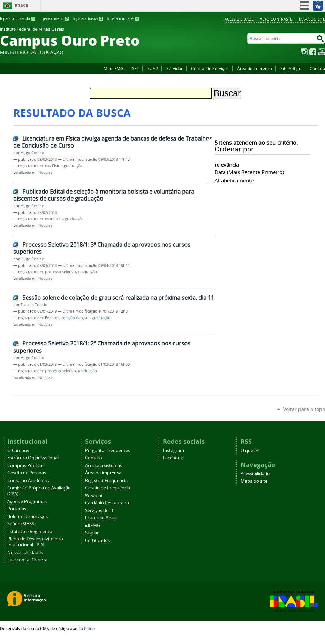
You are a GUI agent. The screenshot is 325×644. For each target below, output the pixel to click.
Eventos (52, 318)
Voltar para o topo (304, 409)
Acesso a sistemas (104, 466)
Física (57, 166)
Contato (317, 68)
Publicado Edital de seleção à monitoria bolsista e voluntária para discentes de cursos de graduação (104, 195)
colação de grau (75, 318)
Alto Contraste (276, 19)
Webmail (94, 496)
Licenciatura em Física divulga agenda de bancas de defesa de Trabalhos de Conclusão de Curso (113, 142)
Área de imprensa (103, 473)
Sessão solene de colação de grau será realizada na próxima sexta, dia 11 (118, 298)
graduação (73, 166)
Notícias (45, 173)
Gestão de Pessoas (27, 473)
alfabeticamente (234, 180)
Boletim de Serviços (28, 516)
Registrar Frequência (106, 481)
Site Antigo (291, 68)
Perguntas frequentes (108, 451)
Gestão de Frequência (108, 488)
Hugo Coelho (32, 153)
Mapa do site (312, 19)
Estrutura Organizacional (33, 458)
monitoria (54, 219)
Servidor (175, 68)
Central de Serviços (210, 68)
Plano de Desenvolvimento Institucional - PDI (35, 542)
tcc (47, 166)
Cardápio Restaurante (108, 503)
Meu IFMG (114, 68)
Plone (89, 628)
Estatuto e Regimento (30, 531)
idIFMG (93, 526)
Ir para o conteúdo (18, 18)
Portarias (17, 509)
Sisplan (92, 533)
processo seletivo (61, 272)
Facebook (313, 52)
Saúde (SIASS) (21, 524)
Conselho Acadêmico (29, 481)
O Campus (18, 451)
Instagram (304, 52)
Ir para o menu (54, 18)
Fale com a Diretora (27, 560)
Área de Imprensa (255, 68)
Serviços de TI (99, 511)
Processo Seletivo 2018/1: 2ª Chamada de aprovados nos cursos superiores (102, 347)
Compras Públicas (26, 466)
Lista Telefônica (101, 518)
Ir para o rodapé (123, 18)
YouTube (322, 52)
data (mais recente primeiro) (249, 172)
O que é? (250, 451)
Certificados (97, 541)
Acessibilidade (239, 19)
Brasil (22, 6)
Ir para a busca (88, 18)
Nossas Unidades (25, 552)
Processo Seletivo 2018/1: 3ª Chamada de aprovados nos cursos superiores (102, 248)
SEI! (135, 68)
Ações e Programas (27, 501)
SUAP (153, 68)
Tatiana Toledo (34, 305)
